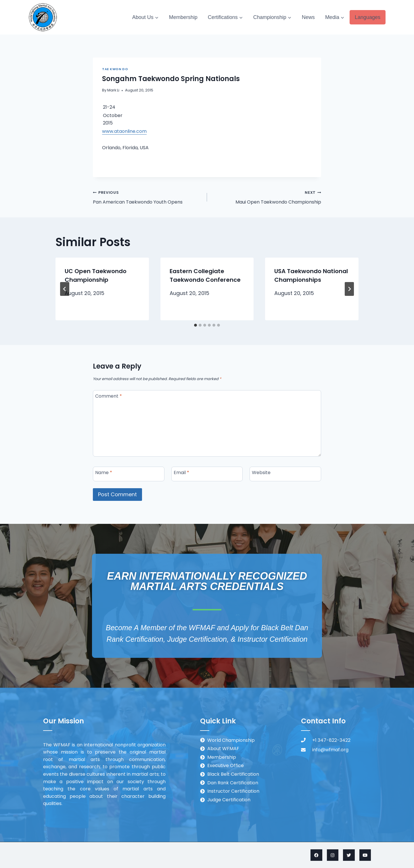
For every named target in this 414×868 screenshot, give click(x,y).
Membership (183, 17)
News (308, 17)
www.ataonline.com (124, 131)
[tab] (195, 325)
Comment (109, 396)
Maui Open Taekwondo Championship (266, 197)
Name (104, 473)
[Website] (285, 474)
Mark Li (113, 90)
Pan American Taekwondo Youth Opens (148, 197)
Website (261, 473)
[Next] (349, 289)
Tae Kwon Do (115, 69)
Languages (368, 17)
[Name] (129, 474)
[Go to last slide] (65, 289)
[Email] (207, 474)
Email (181, 473)
